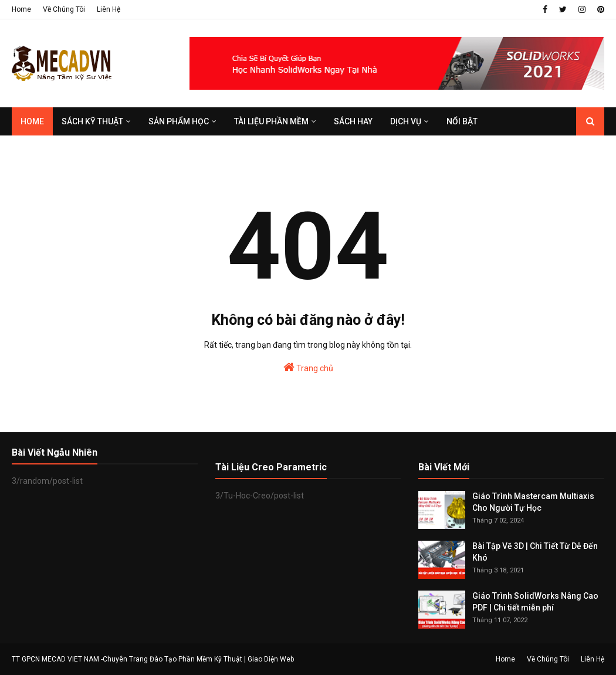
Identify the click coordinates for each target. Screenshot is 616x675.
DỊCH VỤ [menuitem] (406, 121)
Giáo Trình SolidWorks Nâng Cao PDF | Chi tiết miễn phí (535, 602)
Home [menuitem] (32, 121)
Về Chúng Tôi (64, 9)
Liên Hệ (109, 9)
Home (21, 9)
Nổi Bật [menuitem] (462, 121)
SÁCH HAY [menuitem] (353, 121)
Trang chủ (308, 367)
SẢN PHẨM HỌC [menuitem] (179, 121)
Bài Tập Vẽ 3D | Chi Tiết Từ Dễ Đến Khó (535, 552)
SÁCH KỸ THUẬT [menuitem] (92, 121)
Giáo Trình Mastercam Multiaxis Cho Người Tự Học (533, 502)
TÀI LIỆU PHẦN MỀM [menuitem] (271, 121)
